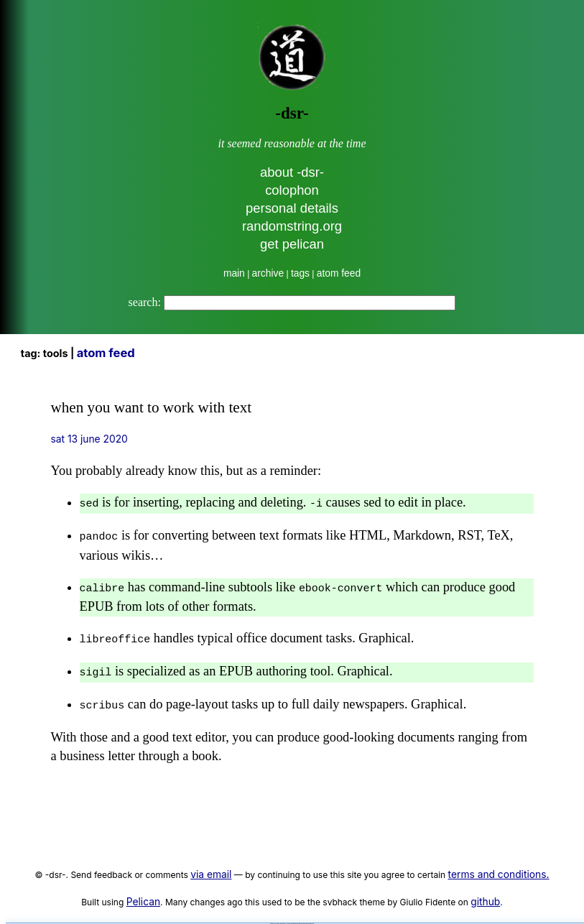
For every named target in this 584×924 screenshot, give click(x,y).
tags (300, 273)
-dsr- (292, 113)
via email (211, 866)
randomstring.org (292, 226)
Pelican (143, 893)
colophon (292, 190)
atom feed (339, 273)
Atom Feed (106, 353)
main (234, 273)
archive (268, 273)
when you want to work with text (152, 407)
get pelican (292, 244)
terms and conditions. (499, 866)
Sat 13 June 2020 (89, 439)
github (485, 893)
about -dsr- (292, 172)
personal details (292, 208)
